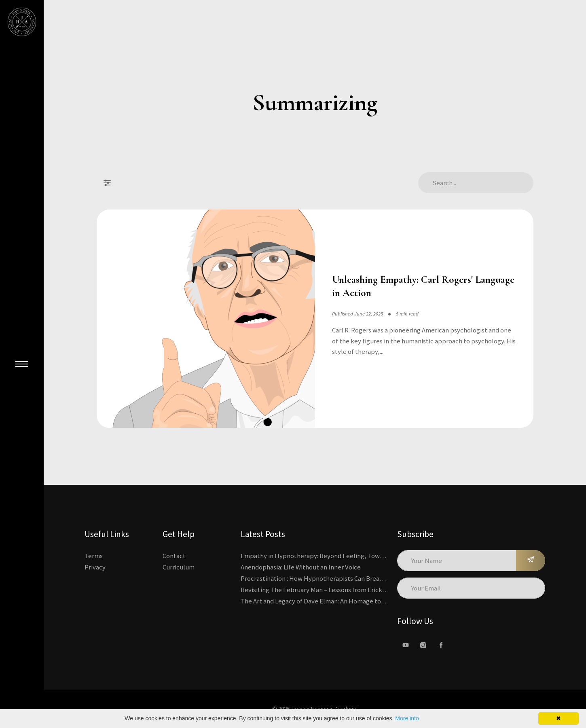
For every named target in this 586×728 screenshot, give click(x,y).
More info (407, 718)
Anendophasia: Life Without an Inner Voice (301, 567)
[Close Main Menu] (22, 364)
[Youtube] (406, 645)
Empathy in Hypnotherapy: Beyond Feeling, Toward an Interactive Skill (343, 556)
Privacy (95, 567)
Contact (174, 556)
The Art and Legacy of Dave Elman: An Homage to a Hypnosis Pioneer (339, 601)
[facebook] (441, 645)
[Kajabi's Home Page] (22, 22)
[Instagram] (423, 645)
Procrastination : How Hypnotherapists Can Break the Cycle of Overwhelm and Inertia (363, 578)
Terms (94, 556)
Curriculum (179, 567)
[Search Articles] (476, 183)
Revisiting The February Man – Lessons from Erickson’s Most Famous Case (346, 590)
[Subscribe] (531, 561)
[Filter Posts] (107, 183)
